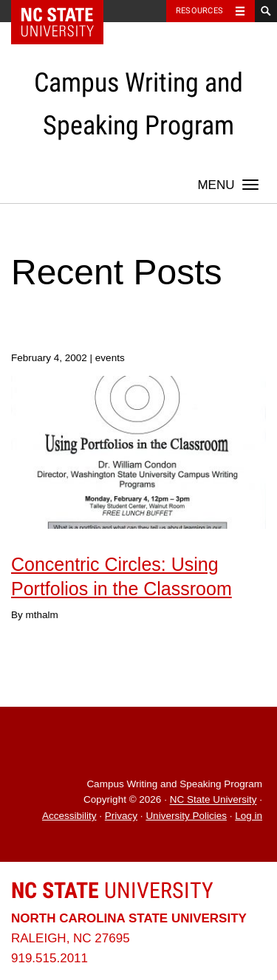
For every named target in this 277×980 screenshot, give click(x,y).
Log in (249, 816)
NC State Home (67, 11)
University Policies (186, 816)
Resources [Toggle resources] (199, 11)
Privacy (121, 816)
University (112, 890)
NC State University (213, 800)
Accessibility (69, 816)
